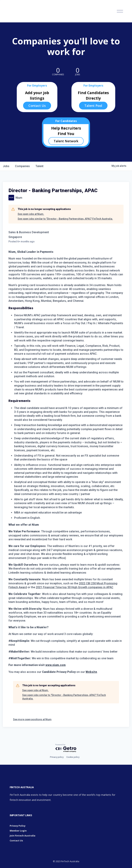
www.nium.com (56, 665)
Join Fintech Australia (22, 836)
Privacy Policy (18, 826)
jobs (6, 166)
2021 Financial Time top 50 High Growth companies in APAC (75, 587)
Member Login (18, 831)
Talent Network (66, 141)
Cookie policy (73, 757)
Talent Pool (93, 106)
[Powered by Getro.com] (66, 748)
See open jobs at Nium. (31, 214)
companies (22, 166)
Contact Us (37, 106)
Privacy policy (57, 757)
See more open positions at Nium (32, 719)
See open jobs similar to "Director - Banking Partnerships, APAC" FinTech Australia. (65, 219)
